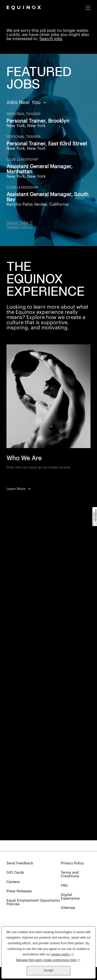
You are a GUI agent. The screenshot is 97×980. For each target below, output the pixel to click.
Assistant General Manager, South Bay (47, 197)
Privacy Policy (72, 863)
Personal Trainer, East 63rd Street (47, 144)
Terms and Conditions (70, 874)
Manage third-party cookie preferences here (48, 960)
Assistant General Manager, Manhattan (40, 169)
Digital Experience (70, 897)
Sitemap (68, 908)
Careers (13, 882)
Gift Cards (15, 873)
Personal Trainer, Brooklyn (38, 121)
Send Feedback (20, 863)
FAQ (64, 886)
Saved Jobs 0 (20, 223)
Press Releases (19, 891)
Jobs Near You (24, 102)
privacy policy (62, 954)
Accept (48, 970)
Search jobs (51, 39)
